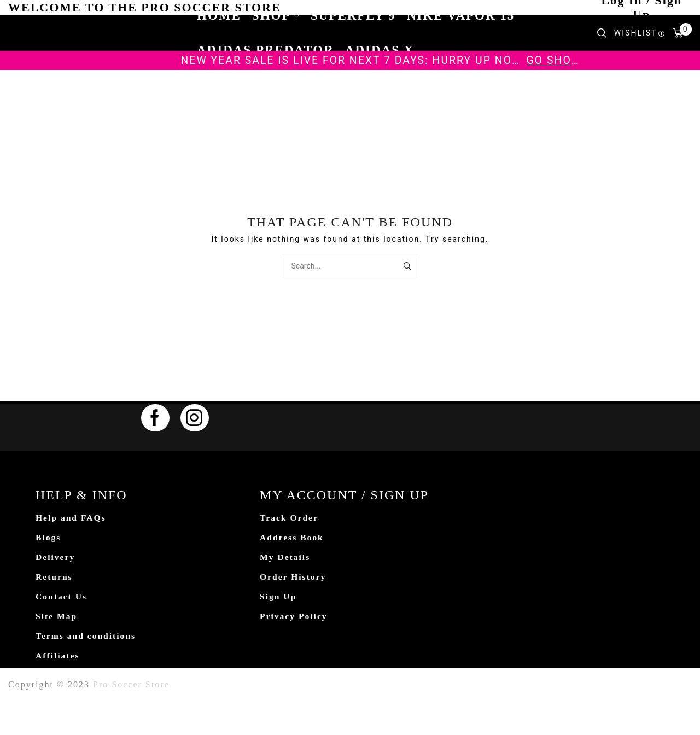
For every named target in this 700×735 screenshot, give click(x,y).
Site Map (57, 618)
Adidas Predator (266, 50)
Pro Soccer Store (131, 687)
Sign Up (279, 598)
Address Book (292, 538)
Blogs (48, 538)
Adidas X (380, 50)
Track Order (290, 518)
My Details (285, 558)
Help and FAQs (71, 518)
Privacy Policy (294, 618)
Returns (54, 578)
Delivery (56, 558)
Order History (294, 578)
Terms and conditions (87, 638)
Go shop (553, 60)
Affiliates (58, 658)
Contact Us (62, 598)
